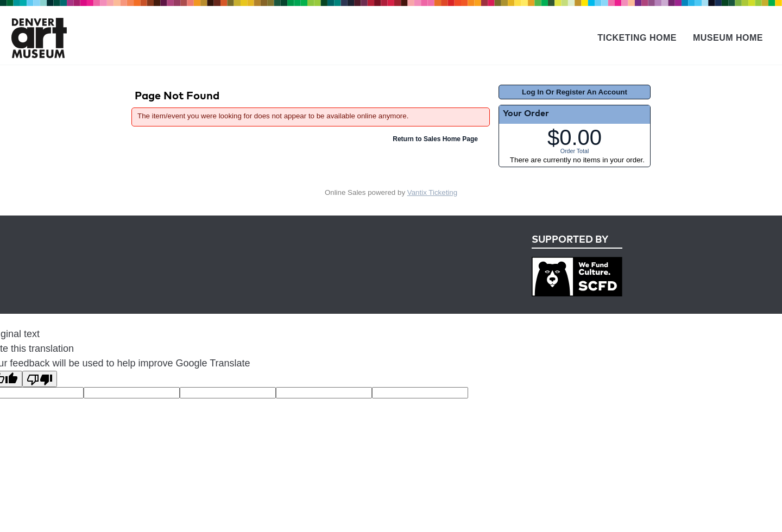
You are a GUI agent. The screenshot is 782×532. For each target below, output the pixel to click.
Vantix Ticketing (432, 192)
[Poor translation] (40, 379)
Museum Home (728, 38)
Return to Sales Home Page (435, 139)
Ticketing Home (637, 38)
